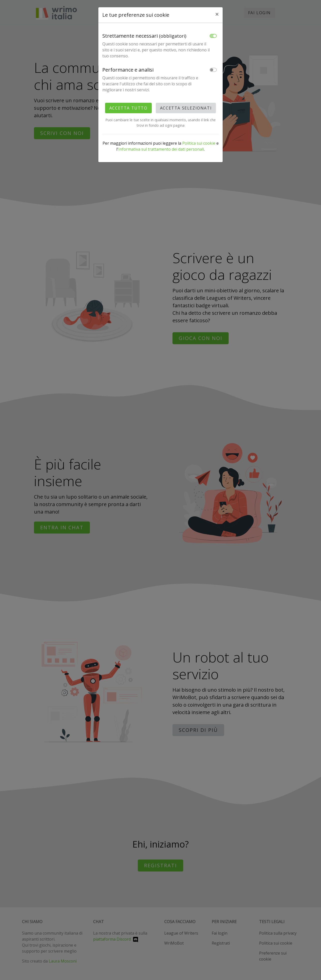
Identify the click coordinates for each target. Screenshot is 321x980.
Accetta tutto (128, 108)
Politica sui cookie (199, 143)
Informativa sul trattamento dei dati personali (161, 149)
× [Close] (217, 14)
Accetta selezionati (186, 108)
